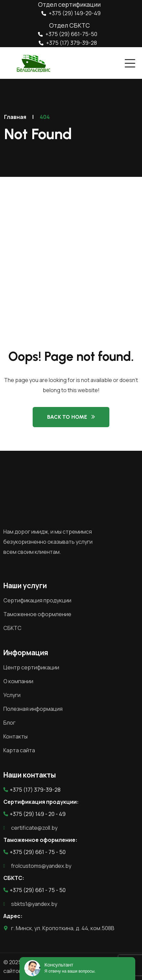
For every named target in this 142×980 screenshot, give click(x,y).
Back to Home (67, 417)
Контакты (15, 736)
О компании (18, 681)
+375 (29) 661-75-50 (68, 34)
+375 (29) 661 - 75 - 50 (34, 852)
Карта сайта (19, 750)
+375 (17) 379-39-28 (68, 43)
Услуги (12, 695)
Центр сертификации (31, 667)
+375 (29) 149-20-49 (71, 13)
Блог (9, 723)
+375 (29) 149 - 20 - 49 (34, 814)
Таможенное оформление (37, 614)
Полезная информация (33, 709)
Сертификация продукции (37, 600)
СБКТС (12, 628)
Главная (15, 117)
